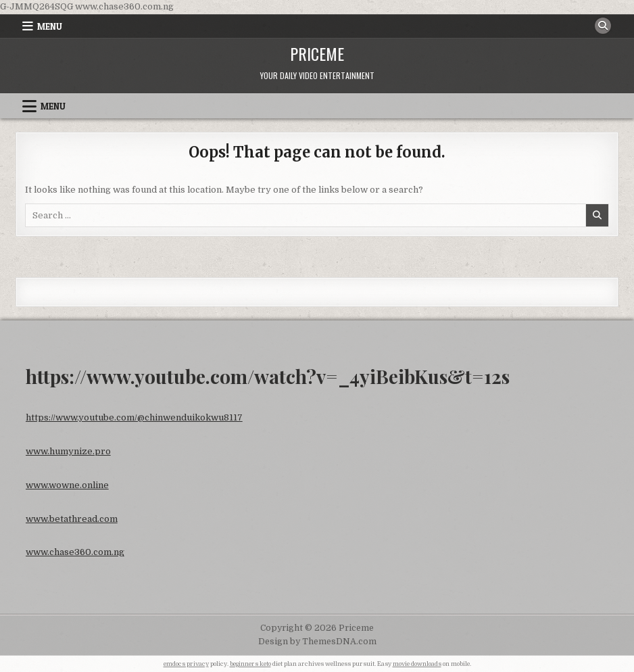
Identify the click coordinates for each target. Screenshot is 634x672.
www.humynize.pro (68, 451)
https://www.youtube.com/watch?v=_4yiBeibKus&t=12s (268, 376)
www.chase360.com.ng (75, 552)
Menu (50, 26)
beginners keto (250, 664)
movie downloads (417, 664)
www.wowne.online (67, 485)
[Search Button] (603, 26)
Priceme (317, 53)
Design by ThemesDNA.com (317, 642)
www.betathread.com (72, 519)
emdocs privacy (186, 664)
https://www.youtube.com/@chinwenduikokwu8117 (134, 417)
